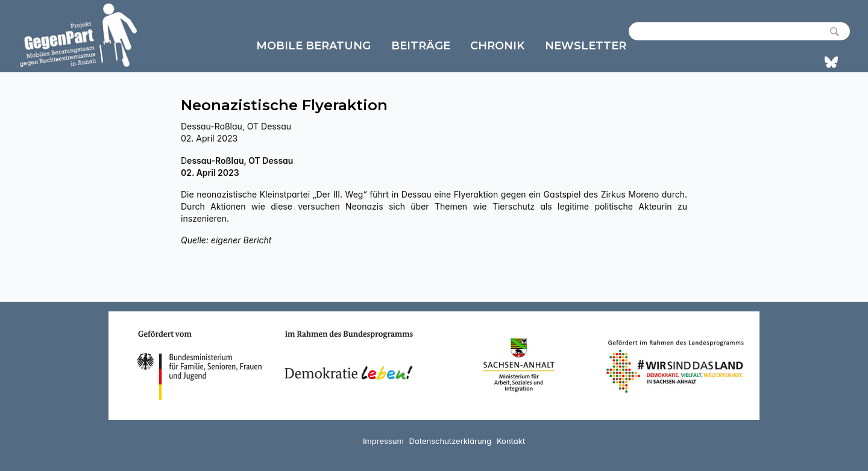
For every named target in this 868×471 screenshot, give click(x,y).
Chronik (497, 46)
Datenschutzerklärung (450, 441)
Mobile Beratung (313, 46)
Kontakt (511, 441)
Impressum (383, 441)
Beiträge (421, 46)
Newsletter (586, 46)
